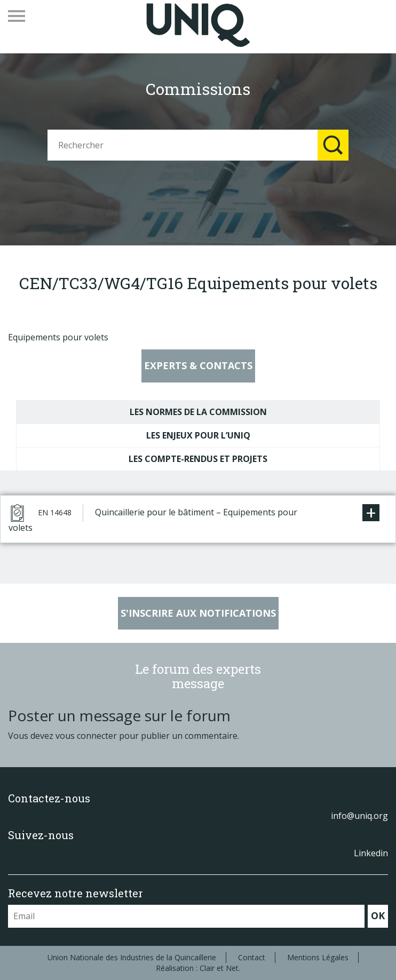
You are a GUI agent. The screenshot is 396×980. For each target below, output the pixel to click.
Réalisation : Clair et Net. (198, 968)
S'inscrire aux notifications (198, 613)
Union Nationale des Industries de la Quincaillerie (132, 957)
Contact (252, 957)
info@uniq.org (359, 816)
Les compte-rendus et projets (198, 459)
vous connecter (86, 736)
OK (378, 915)
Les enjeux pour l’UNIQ (198, 435)
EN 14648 (55, 512)
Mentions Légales (318, 957)
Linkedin (371, 853)
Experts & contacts (198, 365)
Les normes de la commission (198, 412)
